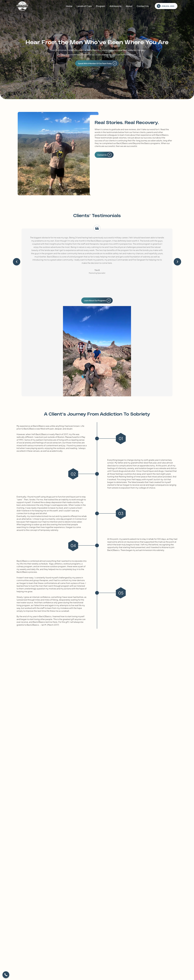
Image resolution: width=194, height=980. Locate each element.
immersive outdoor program (53, 566)
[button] (17, 262)
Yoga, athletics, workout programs (65, 564)
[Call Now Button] (6, 975)
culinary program (24, 566)
